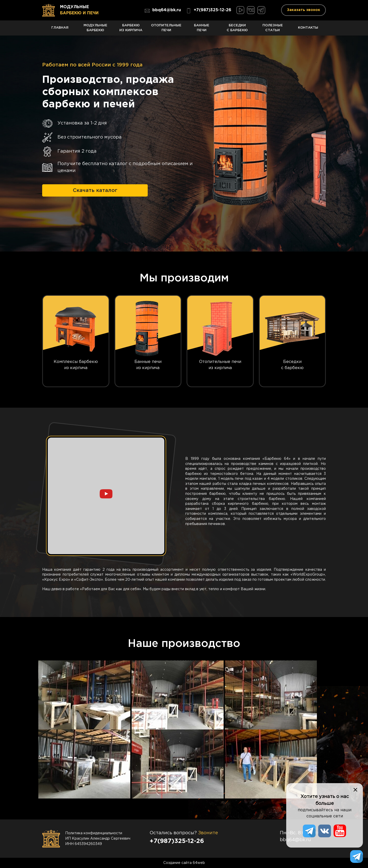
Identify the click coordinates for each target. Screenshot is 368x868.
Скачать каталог (95, 190)
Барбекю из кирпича (131, 30)
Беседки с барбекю (237, 30)
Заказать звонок (304, 10)
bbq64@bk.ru (163, 11)
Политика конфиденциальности (94, 833)
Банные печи (202, 30)
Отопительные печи (166, 30)
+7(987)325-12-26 (209, 11)
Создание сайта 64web (184, 863)
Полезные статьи (273, 30)
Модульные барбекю (95, 30)
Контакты (308, 31)
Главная (60, 31)
